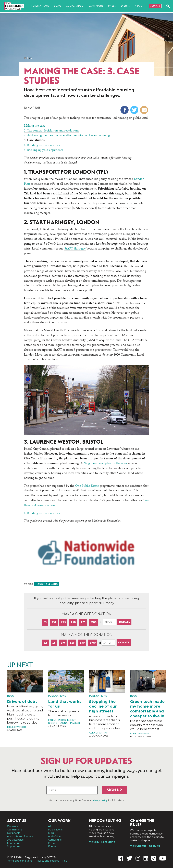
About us (17, 821)
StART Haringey (75, 249)
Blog (58, 6)
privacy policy (100, 800)
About (139, 6)
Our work (13, 826)
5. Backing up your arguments (43, 150)
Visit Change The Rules (145, 846)
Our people (14, 833)
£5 (45, 622)
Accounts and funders (20, 836)
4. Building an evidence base (43, 145)
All (50, 826)
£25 (63, 622)
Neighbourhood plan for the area (105, 463)
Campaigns (96, 6)
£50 (73, 622)
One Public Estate (87, 486)
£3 (46, 643)
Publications (40, 6)
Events (125, 6)
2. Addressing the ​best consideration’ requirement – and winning (67, 136)
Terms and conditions (20, 861)
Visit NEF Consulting (102, 842)
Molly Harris (57, 720)
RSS (65, 861)
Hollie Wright (17, 727)
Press (112, 6)
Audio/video (75, 6)
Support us (14, 846)
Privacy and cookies (47, 861)
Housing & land (47, 584)
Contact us (14, 843)
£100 (94, 622)
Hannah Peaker (69, 723)
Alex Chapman (99, 733)
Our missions (15, 830)
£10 (54, 622)
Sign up (114, 790)
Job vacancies (15, 840)
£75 (83, 622)
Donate (155, 6)
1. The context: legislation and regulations (51, 131)
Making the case (35, 126)
